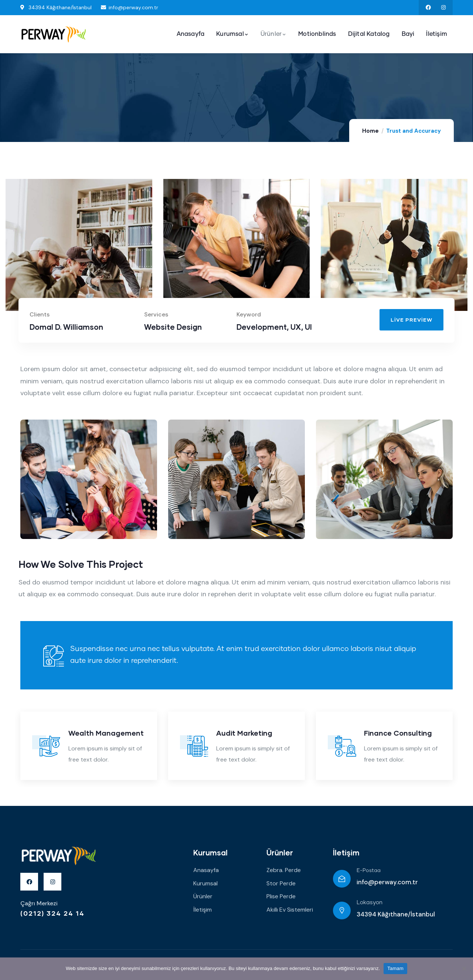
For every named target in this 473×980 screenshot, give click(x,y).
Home (370, 131)
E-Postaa (369, 871)
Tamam (395, 968)
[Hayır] (464, 969)
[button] (411, 320)
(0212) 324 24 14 (52, 913)
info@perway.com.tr (387, 882)
